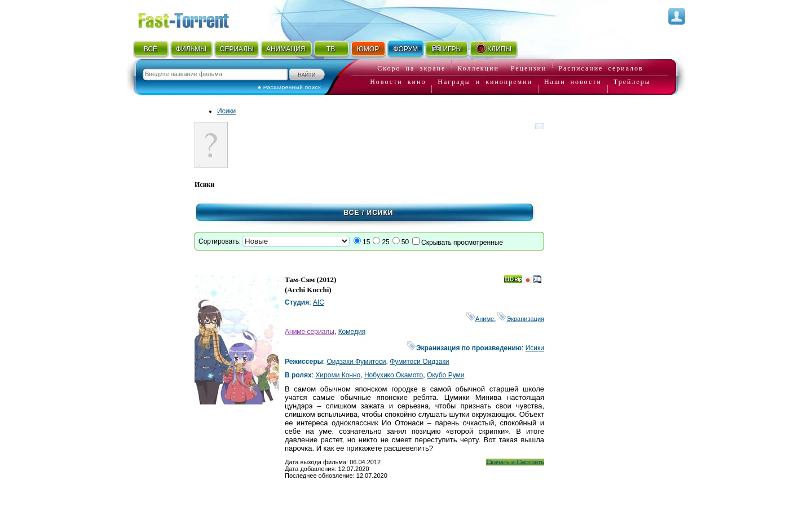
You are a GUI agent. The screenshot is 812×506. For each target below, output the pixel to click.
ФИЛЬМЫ (191, 49)
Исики (226, 111)
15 (366, 242)
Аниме (480, 319)
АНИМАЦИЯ (286, 49)
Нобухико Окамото (394, 375)
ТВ (331, 49)
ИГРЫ (446, 49)
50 (405, 242)
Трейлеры (632, 82)
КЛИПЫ (493, 49)
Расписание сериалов (601, 68)
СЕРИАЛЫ (237, 49)
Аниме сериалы (310, 332)
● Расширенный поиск (289, 87)
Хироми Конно (338, 375)
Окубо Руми (446, 375)
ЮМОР (368, 49)
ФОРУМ (405, 49)
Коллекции (478, 68)
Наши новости (573, 82)
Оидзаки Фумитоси (356, 362)
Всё (352, 213)
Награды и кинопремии (485, 82)
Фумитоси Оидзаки (419, 362)
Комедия (352, 332)
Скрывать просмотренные (462, 243)
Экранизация (521, 319)
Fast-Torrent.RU (195, 18)
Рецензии (529, 68)
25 (385, 242)
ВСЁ (151, 49)
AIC (319, 302)
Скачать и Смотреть (515, 462)
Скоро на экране (411, 68)
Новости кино (398, 82)
